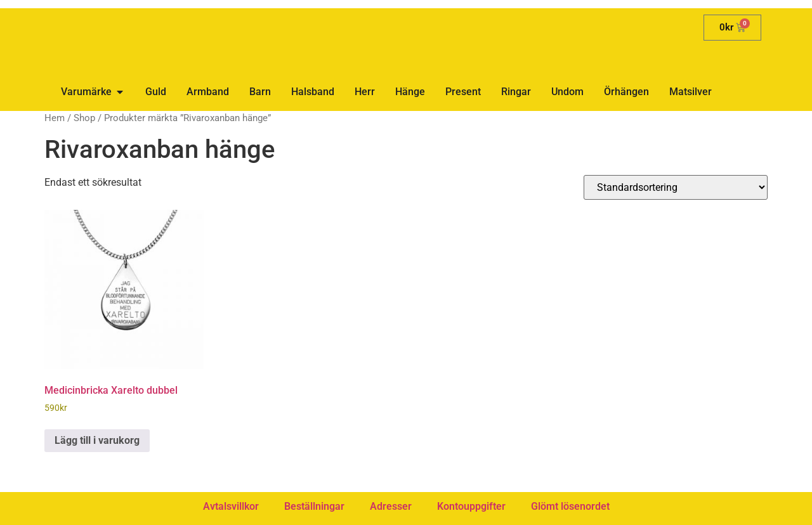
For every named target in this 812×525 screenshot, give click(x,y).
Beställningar (314, 506)
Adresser (391, 506)
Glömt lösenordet (570, 506)
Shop (84, 118)
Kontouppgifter (471, 506)
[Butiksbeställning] (676, 187)
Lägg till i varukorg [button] (97, 440)
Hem (55, 118)
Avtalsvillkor (231, 506)
